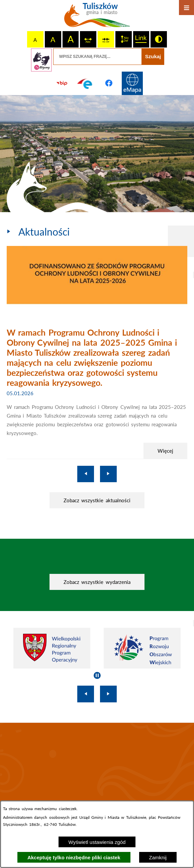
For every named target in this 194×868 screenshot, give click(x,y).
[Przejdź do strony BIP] (62, 83)
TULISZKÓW (97, 768)
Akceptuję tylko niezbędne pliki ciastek (74, 857)
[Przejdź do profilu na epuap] (85, 83)
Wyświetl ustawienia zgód (97, 842)
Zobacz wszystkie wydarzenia (97, 582)
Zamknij (158, 857)
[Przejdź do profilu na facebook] (109, 83)
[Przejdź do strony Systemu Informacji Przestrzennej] (132, 83)
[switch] (88, 39)
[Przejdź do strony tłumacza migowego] (41, 60)
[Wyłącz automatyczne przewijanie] (97, 675)
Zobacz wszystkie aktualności (97, 500)
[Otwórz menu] (186, 8)
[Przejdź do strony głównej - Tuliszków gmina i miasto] (97, 17)
